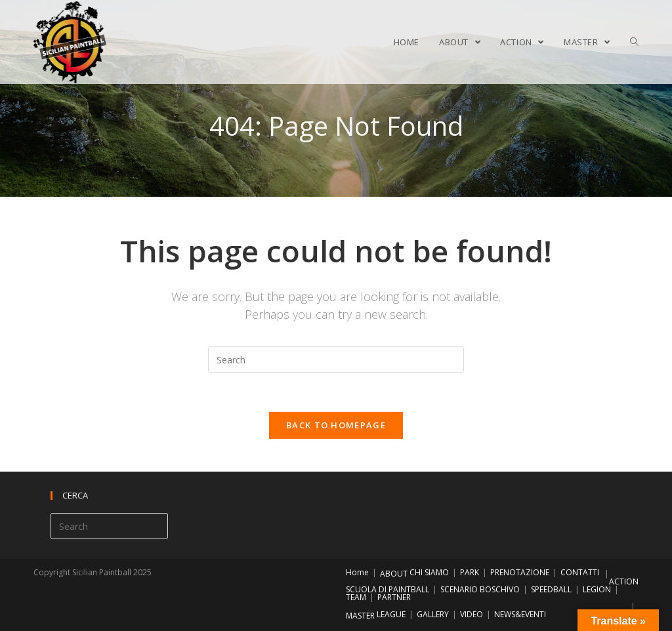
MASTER (360, 616)
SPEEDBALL (551, 589)
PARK (470, 572)
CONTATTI (580, 572)
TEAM (356, 597)
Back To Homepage (336, 425)
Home (357, 572)
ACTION (624, 581)
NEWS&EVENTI (520, 614)
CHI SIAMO (429, 572)
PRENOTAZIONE (520, 572)
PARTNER (394, 597)
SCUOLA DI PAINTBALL (388, 589)
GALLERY (433, 614)
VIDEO (472, 614)
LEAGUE (391, 614)
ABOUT (394, 574)
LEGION (597, 589)
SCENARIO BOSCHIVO (480, 589)
